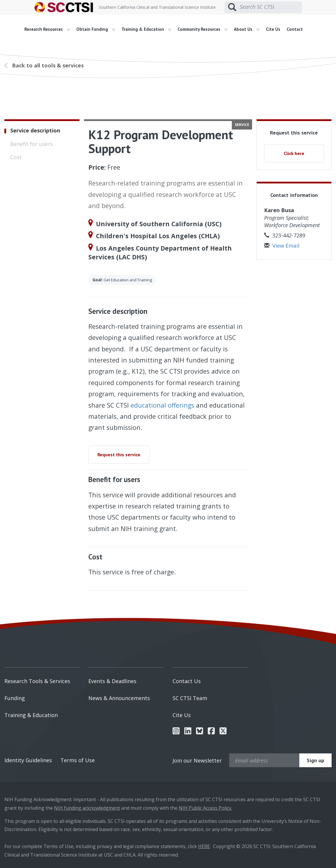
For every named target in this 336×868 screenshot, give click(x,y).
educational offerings (162, 405)
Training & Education (31, 715)
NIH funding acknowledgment (87, 808)
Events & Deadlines (112, 681)
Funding (15, 698)
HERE (204, 846)
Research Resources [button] (47, 29)
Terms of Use (78, 760)
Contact (295, 29)
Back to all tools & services (48, 65)
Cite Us (273, 29)
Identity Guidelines (28, 760)
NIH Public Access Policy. (205, 808)
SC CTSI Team (190, 698)
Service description (35, 130)
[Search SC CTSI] (271, 7)
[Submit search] (232, 7)
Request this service (119, 455)
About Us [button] (247, 29)
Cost (16, 157)
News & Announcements (119, 698)
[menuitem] (49, 29)
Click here (294, 153)
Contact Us (187, 681)
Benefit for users (32, 144)
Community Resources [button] (202, 29)
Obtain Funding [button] (96, 29)
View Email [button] (282, 246)
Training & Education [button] (146, 29)
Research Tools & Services (37, 681)
